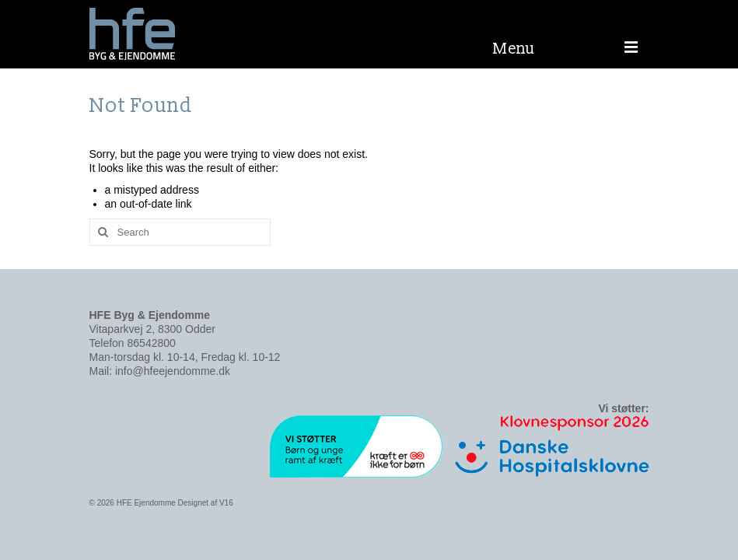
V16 (226, 503)
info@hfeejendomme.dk (173, 371)
